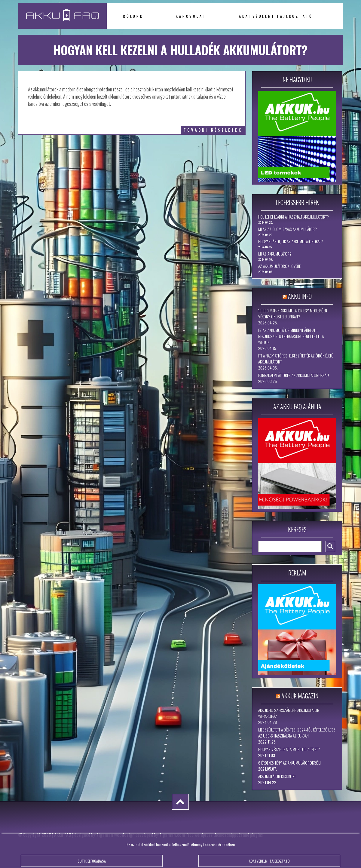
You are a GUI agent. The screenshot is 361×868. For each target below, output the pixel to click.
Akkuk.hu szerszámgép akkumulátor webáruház (289, 713)
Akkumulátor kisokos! (277, 776)
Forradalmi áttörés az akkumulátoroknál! (294, 375)
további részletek (213, 130)
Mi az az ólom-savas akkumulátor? (288, 229)
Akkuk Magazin (300, 696)
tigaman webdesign (116, 835)
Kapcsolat (191, 16)
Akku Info (300, 296)
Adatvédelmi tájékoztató (276, 16)
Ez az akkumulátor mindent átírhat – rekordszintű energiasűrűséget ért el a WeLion (291, 336)
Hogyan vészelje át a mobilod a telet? (289, 749)
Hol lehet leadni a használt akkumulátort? (294, 217)
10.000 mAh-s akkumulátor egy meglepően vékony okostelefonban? (293, 314)
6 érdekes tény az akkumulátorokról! (289, 763)
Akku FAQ (63, 835)
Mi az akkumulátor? (275, 254)
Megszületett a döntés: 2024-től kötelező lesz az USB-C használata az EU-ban (297, 733)
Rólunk (133, 16)
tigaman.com (172, 835)
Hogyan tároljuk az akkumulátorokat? (291, 241)
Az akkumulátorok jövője (279, 266)
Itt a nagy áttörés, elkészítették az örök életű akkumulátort (296, 359)
